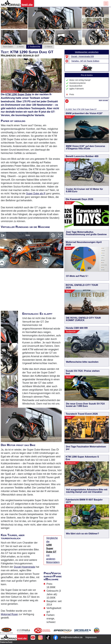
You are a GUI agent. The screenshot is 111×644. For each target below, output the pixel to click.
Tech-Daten (8, 47)
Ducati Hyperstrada (24, 567)
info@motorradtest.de (72, 637)
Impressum (91, 637)
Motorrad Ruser (9, 614)
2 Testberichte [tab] (34, 47)
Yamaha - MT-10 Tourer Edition (85, 61)
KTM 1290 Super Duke (18, 94)
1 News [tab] (21, 47)
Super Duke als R (36, 194)
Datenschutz (6, 642)
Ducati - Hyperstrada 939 (83, 56)
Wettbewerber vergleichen (87, 52)
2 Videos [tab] (48, 47)
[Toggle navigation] (106, 4)
